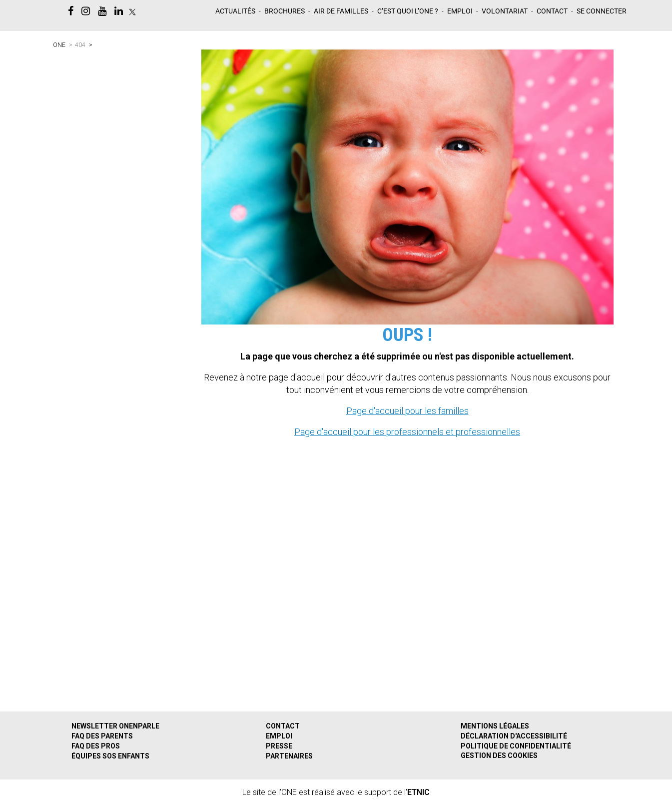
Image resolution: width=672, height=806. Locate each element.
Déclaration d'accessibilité (514, 736)
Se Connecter (602, 11)
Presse (279, 746)
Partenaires (289, 756)
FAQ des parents (102, 736)
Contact (552, 11)
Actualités (235, 11)
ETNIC (418, 792)
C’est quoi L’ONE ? (408, 11)
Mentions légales (495, 726)
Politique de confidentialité (516, 746)
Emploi (460, 11)
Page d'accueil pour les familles (407, 411)
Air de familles (341, 11)
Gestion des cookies (499, 755)
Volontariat (505, 11)
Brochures (285, 11)
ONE (59, 45)
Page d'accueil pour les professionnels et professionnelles (407, 432)
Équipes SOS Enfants (110, 756)
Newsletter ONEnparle (115, 726)
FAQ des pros (96, 746)
